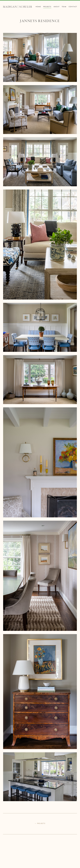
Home (38, 7)
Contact (73, 7)
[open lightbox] (40, 57)
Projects (47, 7)
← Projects (40, 823)
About (57, 7)
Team (64, 7)
